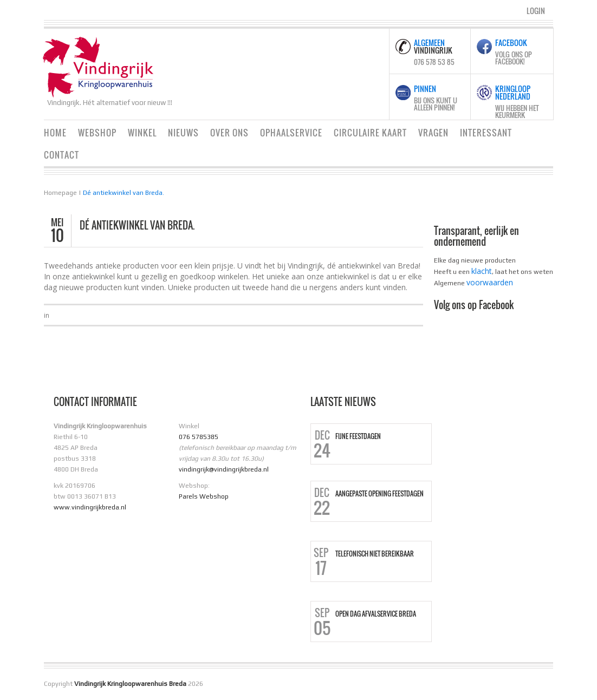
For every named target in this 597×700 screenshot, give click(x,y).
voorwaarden (490, 282)
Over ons (229, 133)
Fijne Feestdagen (358, 436)
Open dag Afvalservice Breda (376, 614)
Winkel (142, 133)
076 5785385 (199, 437)
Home (55, 133)
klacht (482, 271)
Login (536, 11)
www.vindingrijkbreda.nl (90, 507)
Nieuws (183, 133)
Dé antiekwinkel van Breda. (124, 193)
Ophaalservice (291, 133)
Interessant (486, 133)
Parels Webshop (204, 496)
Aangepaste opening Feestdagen (379, 494)
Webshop (97, 133)
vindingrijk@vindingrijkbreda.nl (224, 469)
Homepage (60, 193)
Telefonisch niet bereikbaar (375, 554)
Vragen (433, 133)
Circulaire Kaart (370, 133)
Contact (61, 155)
